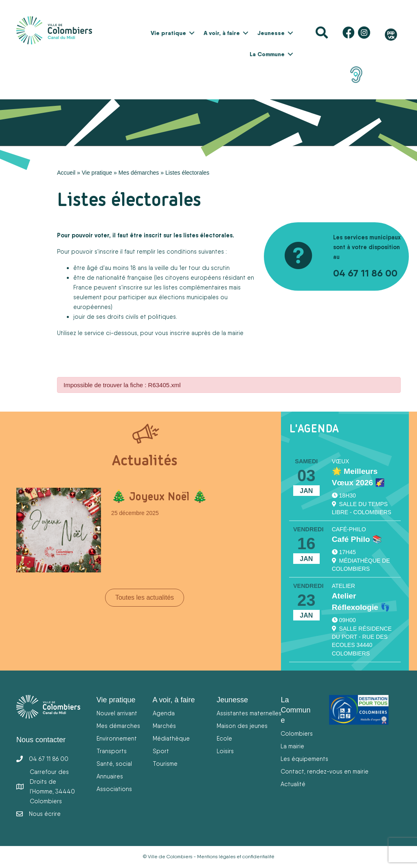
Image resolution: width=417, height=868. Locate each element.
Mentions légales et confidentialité (236, 857)
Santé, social (114, 764)
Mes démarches (139, 173)
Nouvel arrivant (117, 713)
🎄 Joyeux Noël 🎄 (159, 496)
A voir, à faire (222, 33)
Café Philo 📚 (357, 539)
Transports (112, 751)
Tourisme (165, 764)
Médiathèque (171, 738)
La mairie (292, 746)
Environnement (117, 738)
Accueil (66, 173)
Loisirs (225, 751)
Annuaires (110, 776)
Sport (161, 751)
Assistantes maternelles (249, 713)
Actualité (293, 784)
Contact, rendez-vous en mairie (325, 771)
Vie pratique (168, 33)
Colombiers (297, 733)
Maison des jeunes (242, 726)
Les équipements (304, 759)
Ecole (224, 738)
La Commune (267, 54)
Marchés (164, 726)
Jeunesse (271, 33)
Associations (114, 789)
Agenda (164, 713)
